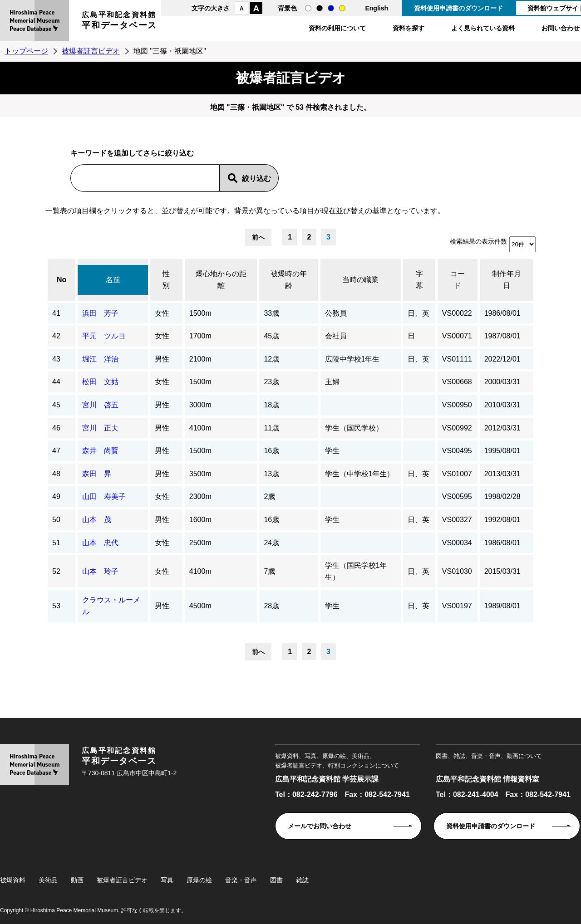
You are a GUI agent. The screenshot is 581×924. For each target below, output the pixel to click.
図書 (276, 880)
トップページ (26, 51)
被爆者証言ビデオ (91, 51)
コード (458, 280)
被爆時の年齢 (289, 280)
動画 (77, 880)
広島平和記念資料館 (119, 22)
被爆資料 (13, 880)
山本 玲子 (100, 571)
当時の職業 (360, 280)
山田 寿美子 (104, 496)
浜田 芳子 (100, 313)
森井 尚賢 (100, 451)
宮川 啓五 (100, 405)
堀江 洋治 (100, 359)
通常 (308, 8)
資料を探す (409, 28)
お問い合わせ (561, 28)
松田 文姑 (100, 382)
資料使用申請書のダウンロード (458, 8)
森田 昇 (97, 474)
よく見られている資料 (483, 28)
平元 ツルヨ (104, 336)
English (377, 8)
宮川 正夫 (100, 428)
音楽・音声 (241, 880)
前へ (258, 237)
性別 (166, 280)
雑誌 (302, 880)
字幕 (419, 280)
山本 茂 (97, 520)
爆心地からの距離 (221, 280)
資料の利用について (337, 28)
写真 (167, 880)
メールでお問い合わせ (320, 826)
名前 (113, 280)
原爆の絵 (199, 880)
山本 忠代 (100, 543)
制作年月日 (507, 280)
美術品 (48, 880)
